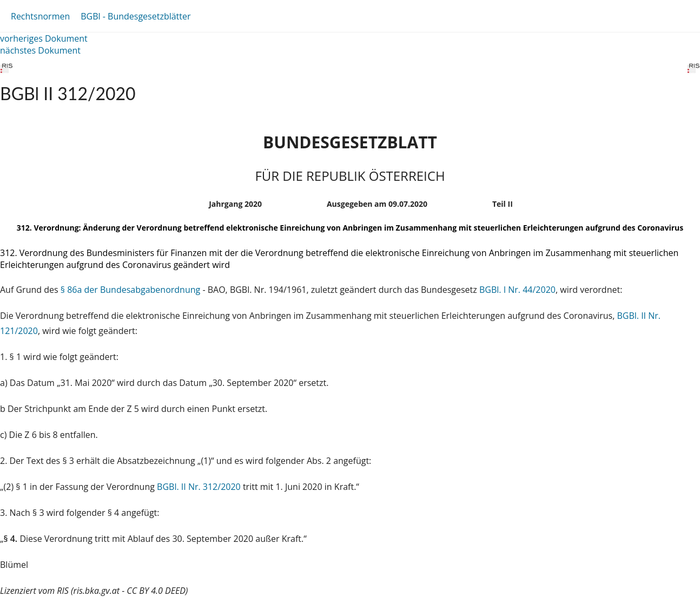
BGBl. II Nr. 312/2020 (199, 487)
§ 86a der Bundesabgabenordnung (130, 290)
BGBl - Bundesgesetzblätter (136, 16)
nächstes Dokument (40, 50)
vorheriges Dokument (44, 38)
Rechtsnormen (40, 16)
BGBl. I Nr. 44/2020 (517, 290)
